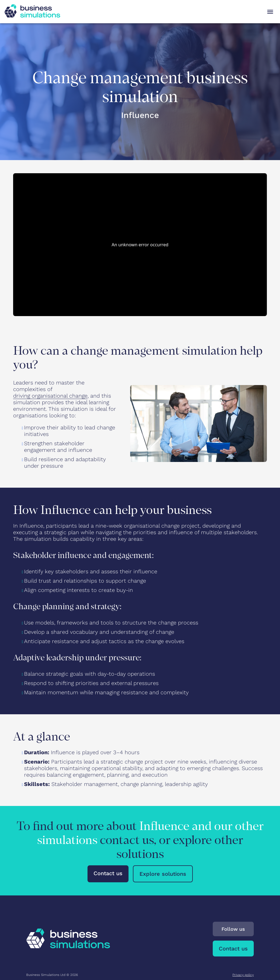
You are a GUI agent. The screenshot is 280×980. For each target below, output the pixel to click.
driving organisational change (50, 396)
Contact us (108, 873)
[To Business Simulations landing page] (32, 16)
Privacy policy (243, 975)
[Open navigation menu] (270, 12)
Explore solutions (163, 874)
